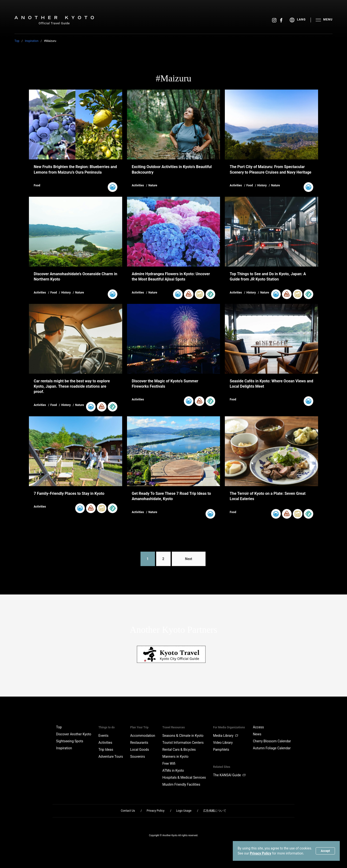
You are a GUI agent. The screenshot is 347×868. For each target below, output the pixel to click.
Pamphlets (221, 750)
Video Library (223, 743)
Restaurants (139, 743)
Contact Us (128, 811)
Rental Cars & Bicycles (179, 750)
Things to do (106, 727)
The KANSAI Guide (229, 775)
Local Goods (140, 750)
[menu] (300, 20)
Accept (325, 851)
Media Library (226, 736)
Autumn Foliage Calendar (272, 748)
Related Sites (222, 767)
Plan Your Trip (139, 727)
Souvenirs (137, 757)
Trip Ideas (106, 750)
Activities (105, 743)
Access (258, 727)
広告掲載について (215, 811)
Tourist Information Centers (183, 743)
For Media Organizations (229, 727)
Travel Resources (174, 727)
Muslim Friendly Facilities (181, 784)
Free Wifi (169, 764)
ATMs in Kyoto (173, 770)
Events (103, 736)
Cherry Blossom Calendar (272, 741)
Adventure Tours (111, 757)
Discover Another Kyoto (74, 734)
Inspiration (32, 41)
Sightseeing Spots (70, 741)
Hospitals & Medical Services (184, 777)
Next (189, 559)
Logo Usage (184, 811)
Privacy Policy (261, 853)
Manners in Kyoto (175, 757)
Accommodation (143, 736)
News (257, 734)
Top (17, 41)
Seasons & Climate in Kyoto (183, 736)
